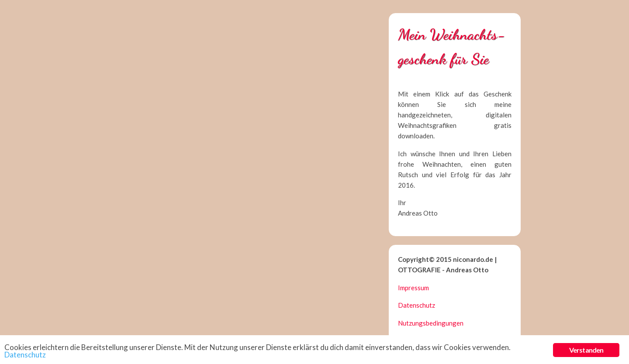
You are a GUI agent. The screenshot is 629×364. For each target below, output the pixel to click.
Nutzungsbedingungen (431, 323)
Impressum (413, 288)
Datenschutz (416, 305)
